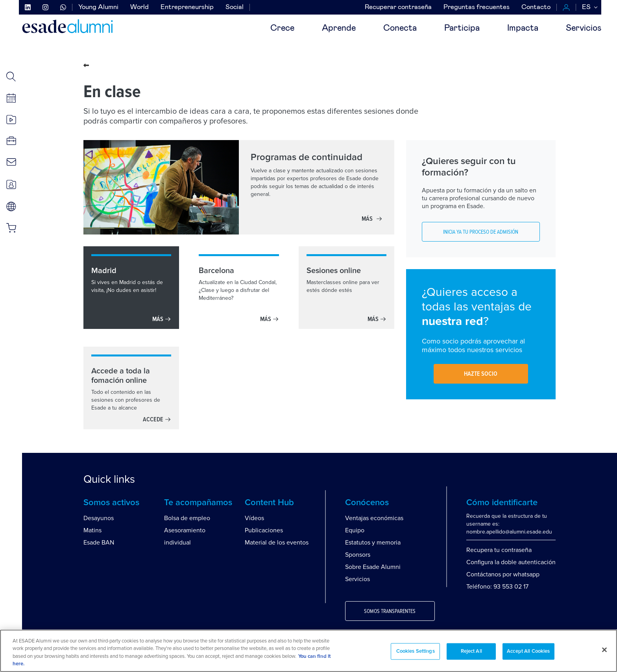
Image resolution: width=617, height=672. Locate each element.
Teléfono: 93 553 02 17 (497, 587)
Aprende (339, 28)
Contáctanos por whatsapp (503, 574)
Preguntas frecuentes (477, 7)
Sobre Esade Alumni (373, 567)
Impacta (523, 28)
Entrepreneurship (187, 7)
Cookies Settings (416, 651)
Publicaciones (264, 530)
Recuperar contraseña (398, 7)
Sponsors (358, 555)
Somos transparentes (390, 611)
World (139, 7)
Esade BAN (99, 543)
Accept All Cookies (528, 651)
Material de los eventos (277, 543)
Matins (92, 530)
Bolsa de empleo (187, 518)
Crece (282, 28)
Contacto (536, 7)
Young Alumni (98, 7)
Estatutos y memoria (373, 543)
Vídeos (254, 518)
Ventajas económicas (374, 518)
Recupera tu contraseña (499, 550)
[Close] (604, 650)
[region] (308, 651)
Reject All (471, 651)
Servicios (584, 28)
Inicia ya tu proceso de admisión (481, 232)
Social (235, 7)
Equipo (355, 530)
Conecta (400, 28)
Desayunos (99, 518)
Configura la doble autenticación (511, 562)
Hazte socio (481, 374)
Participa (462, 28)
